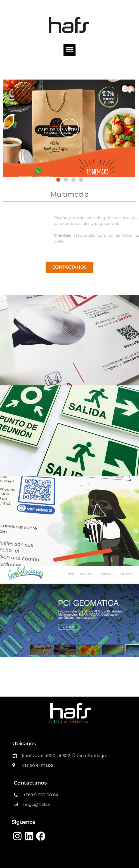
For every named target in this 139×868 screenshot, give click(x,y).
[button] (58, 180)
